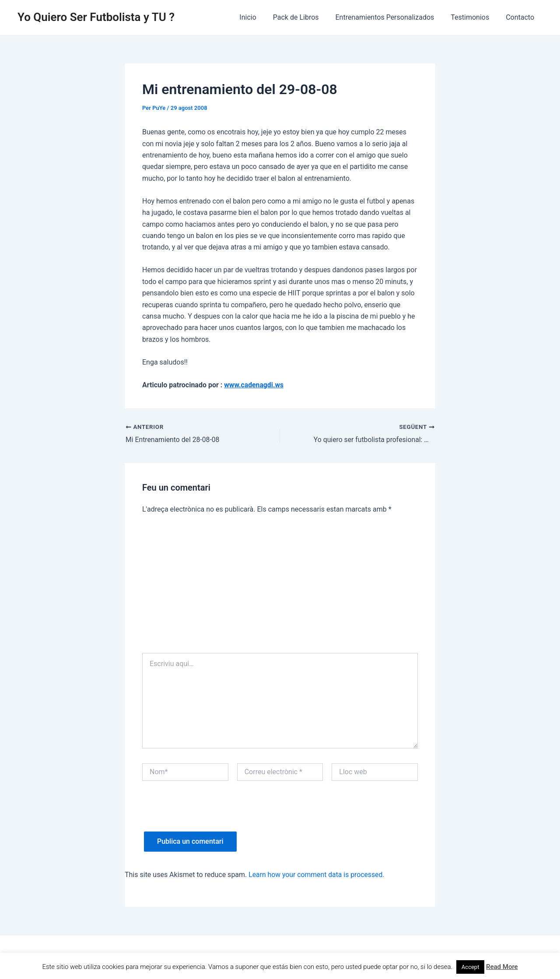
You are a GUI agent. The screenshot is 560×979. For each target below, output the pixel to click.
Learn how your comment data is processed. (317, 875)
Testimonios (474, 17)
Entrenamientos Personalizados (391, 17)
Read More (502, 967)
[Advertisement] (280, 587)
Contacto (521, 17)
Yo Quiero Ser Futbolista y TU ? (96, 17)
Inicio (259, 17)
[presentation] (209, 814)
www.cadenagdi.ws (254, 385)
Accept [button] (471, 967)
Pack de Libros (305, 17)
